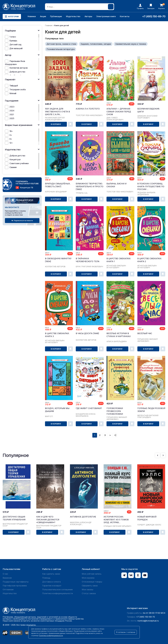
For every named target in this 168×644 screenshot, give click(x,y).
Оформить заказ (90, 586)
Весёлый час (145, 333)
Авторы (88, 16)
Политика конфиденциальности (58, 593)
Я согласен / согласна (126, 632)
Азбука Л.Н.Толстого (88, 109)
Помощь (46, 578)
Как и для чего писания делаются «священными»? (48, 519)
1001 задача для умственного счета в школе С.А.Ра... (57, 111)
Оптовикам (8, 589)
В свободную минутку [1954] (58, 260)
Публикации (56, 16)
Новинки (32, 16)
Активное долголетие (83, 517)
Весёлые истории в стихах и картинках (119, 335)
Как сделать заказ (51, 574)
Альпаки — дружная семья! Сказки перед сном (119, 111)
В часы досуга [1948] (87, 333)
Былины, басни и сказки (116, 185)
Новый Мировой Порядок (147, 518)
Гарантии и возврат (52, 586)
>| (115, 435)
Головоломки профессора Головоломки (115, 411)
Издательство (73, 16)
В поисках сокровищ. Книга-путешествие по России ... (151, 186)
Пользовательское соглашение (57, 589)
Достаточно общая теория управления (14, 518)
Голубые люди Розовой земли (151, 410)
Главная (49, 25)
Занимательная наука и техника (131, 44)
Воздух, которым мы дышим (57, 410)
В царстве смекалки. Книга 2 (150, 260)
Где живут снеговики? (89, 408)
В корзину (56, 124)
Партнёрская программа (15, 586)
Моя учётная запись (92, 574)
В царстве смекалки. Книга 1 (119, 260)
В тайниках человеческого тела (88, 260)
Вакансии (7, 578)
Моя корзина (88, 578)
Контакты (125, 16)
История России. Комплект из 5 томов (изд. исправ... (116, 519)
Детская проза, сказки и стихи (61, 44)
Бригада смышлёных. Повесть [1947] (58, 185)
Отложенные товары (92, 582)
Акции (43, 16)
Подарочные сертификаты (16, 582)
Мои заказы (88, 589)
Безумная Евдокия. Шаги (149, 110)
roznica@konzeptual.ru (148, 621)
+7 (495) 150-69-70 (154, 16)
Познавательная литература (61, 49)
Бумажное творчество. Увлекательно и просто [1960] (90, 186)
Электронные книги (106, 16)
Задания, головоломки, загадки (96, 44)
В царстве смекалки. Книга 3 (57, 335)
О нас (5, 574)
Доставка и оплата (51, 582)
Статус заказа (89, 593)
